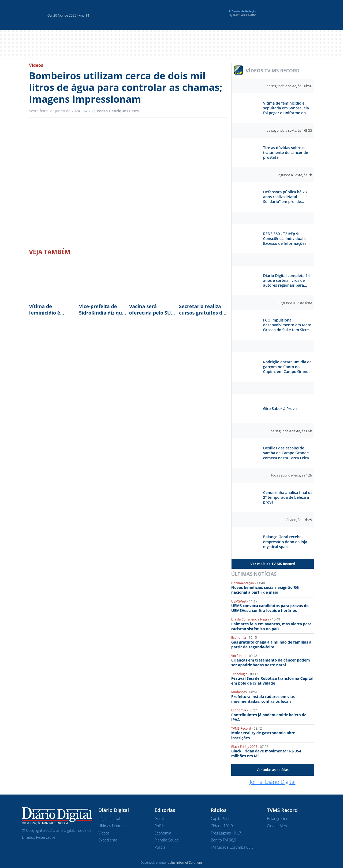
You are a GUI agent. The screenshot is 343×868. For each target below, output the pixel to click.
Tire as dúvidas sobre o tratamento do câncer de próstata (286, 153)
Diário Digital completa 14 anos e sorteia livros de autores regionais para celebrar (286, 281)
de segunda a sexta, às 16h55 (289, 130)
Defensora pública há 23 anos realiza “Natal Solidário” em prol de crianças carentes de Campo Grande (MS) (285, 197)
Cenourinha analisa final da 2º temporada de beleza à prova (288, 497)
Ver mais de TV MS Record (273, 564)
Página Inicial (109, 819)
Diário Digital (273, 260)
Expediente (108, 840)
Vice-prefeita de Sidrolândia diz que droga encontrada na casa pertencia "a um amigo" (102, 309)
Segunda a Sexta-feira (295, 303)
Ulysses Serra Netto (242, 13)
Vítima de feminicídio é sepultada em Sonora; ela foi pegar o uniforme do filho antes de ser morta (50, 309)
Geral (159, 819)
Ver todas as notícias (273, 770)
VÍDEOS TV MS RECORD (273, 71)
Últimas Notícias (254, 574)
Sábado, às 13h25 (298, 520)
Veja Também (50, 252)
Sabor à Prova (273, 388)
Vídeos (36, 65)
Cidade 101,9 (222, 826)
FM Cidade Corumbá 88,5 (232, 847)
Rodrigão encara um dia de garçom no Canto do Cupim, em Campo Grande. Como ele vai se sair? (287, 367)
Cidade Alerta (278, 826)
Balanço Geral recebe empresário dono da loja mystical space (285, 542)
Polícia (160, 847)
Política (161, 826)
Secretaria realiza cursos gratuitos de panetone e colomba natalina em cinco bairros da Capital (203, 309)
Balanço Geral (279, 819)
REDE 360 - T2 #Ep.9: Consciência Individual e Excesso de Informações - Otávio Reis (286, 239)
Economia (163, 833)
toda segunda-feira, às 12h (292, 475)
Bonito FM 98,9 (224, 840)
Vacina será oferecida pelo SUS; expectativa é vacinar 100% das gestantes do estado (152, 309)
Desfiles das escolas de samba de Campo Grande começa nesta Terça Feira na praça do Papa (286, 453)
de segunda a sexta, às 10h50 (289, 86)
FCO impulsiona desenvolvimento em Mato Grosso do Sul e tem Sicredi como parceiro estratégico (288, 325)
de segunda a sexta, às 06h (291, 431)
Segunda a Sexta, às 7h (294, 175)
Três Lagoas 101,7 (226, 833)
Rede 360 (273, 218)
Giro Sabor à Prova (280, 409)
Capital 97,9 (221, 819)
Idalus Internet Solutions (185, 863)
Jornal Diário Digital (273, 782)
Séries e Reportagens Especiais (273, 346)
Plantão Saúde (167, 840)
